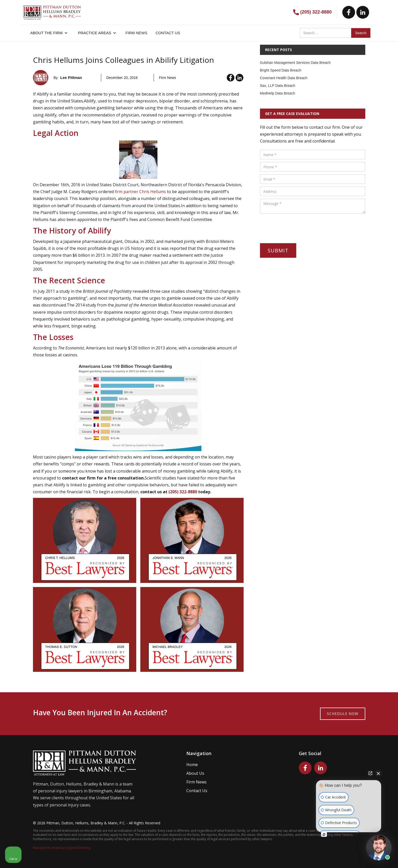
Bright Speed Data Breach (281, 70)
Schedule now (343, 714)
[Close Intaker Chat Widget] (378, 773)
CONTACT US (168, 33)
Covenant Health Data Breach (284, 78)
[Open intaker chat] (324, 835)
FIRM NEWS (137, 33)
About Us (195, 773)
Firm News (196, 782)
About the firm (47, 33)
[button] (49, 33)
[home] (52, 10)
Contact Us (197, 791)
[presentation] (299, 226)
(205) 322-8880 (316, 12)
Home (192, 765)
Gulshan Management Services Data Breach (295, 63)
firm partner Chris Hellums (140, 192)
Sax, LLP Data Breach (278, 86)
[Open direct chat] (370, 773)
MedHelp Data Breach (278, 93)
